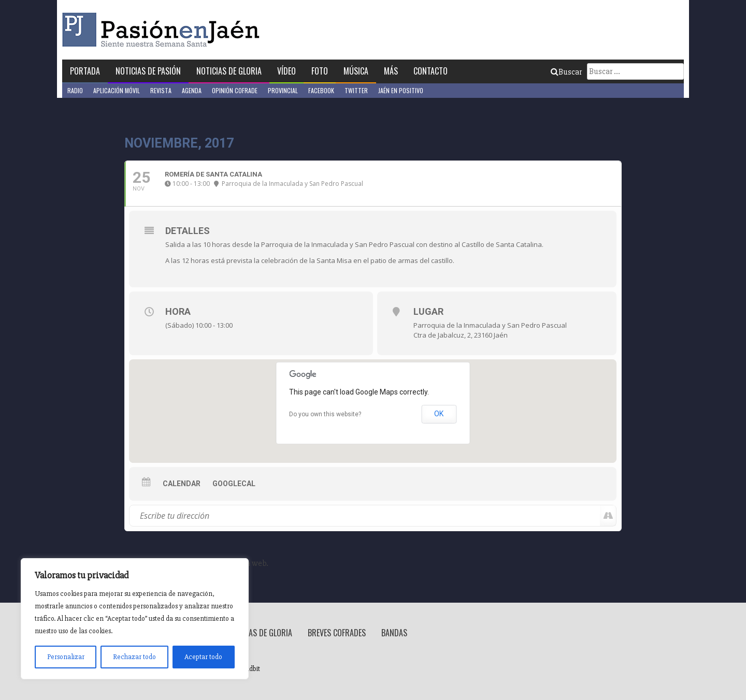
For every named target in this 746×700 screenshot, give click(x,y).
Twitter (356, 90)
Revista (161, 90)
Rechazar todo (134, 657)
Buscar (566, 72)
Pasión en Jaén (164, 30)
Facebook (321, 90)
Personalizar (66, 657)
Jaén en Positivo (401, 90)
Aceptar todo (203, 657)
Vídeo (286, 71)
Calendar (182, 484)
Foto (320, 71)
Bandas (394, 633)
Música (356, 71)
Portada (85, 71)
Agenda (192, 90)
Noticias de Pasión (148, 71)
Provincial (283, 90)
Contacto (431, 71)
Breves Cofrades (337, 633)
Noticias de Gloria (229, 71)
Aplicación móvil (117, 90)
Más (391, 71)
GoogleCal (234, 484)
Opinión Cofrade (235, 90)
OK (439, 414)
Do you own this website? (325, 414)
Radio (75, 90)
